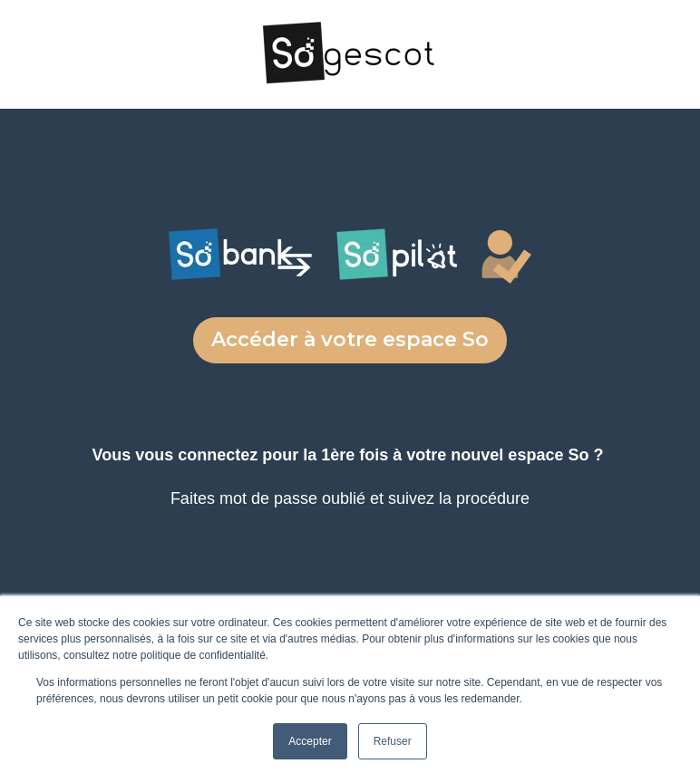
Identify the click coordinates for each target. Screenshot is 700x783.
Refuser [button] (393, 741)
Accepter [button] (310, 741)
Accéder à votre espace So (350, 339)
